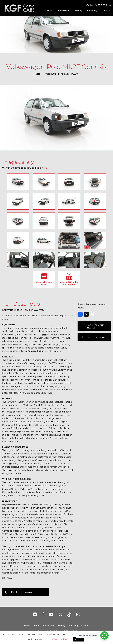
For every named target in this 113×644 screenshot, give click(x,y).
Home (27, 626)
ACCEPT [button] (78, 639)
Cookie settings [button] (61, 639)
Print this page (96, 337)
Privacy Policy (70, 631)
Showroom (64, 11)
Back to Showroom (24, 592)
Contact (106, 11)
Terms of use (52, 631)
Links (39, 631)
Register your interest (95, 326)
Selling (79, 11)
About (50, 11)
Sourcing (92, 11)
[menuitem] (50, 11)
